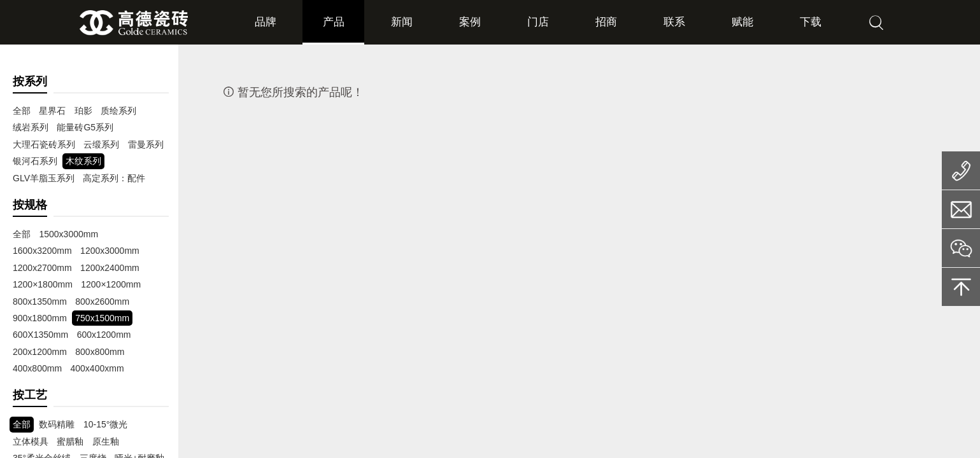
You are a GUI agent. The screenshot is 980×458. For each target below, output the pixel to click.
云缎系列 (101, 144)
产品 (333, 22)
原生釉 (106, 441)
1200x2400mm (42, 268)
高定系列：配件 (114, 178)
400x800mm (95, 352)
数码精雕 (57, 424)
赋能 (743, 22)
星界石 (52, 111)
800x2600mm (40, 302)
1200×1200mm (43, 284)
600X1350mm (103, 318)
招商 (606, 22)
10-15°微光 (105, 424)
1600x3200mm (136, 234)
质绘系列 (118, 111)
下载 (811, 22)
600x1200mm (40, 335)
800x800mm (37, 352)
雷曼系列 (146, 144)
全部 (22, 111)
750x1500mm (40, 318)
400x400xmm (39, 368)
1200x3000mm (42, 251)
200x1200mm (102, 335)
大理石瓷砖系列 (44, 144)
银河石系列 (35, 161)
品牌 (264, 22)
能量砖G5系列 (85, 127)
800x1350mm (108, 284)
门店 (538, 22)
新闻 (401, 22)
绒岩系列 (31, 127)
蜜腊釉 (70, 441)
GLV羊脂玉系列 (44, 178)
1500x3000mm (68, 234)
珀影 (83, 111)
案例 (470, 22)
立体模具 (31, 441)
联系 (675, 22)
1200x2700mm (110, 251)
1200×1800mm (110, 268)
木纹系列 (83, 161)
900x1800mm (102, 302)
